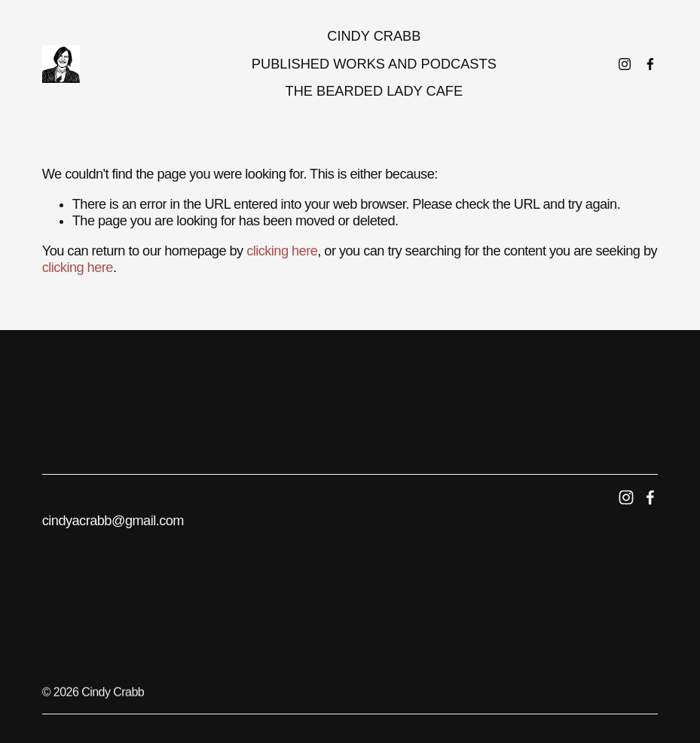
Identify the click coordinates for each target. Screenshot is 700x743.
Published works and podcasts (374, 64)
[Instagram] (625, 64)
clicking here (282, 251)
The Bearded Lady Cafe (374, 91)
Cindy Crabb (374, 36)
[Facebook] (650, 64)
